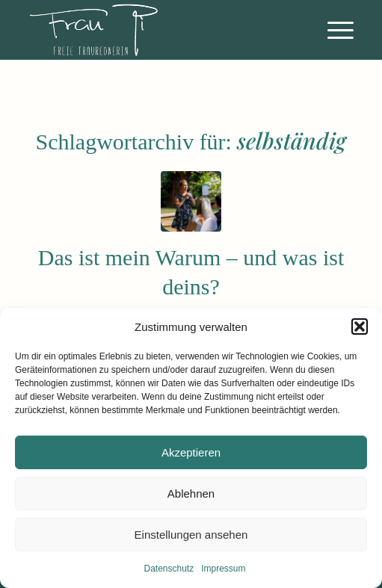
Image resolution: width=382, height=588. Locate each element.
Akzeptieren (191, 452)
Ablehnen (191, 493)
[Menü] (333, 30)
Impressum (223, 569)
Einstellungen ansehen (191, 535)
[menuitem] (333, 30)
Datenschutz (169, 569)
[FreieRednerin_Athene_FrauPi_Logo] (158, 30)
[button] (360, 327)
